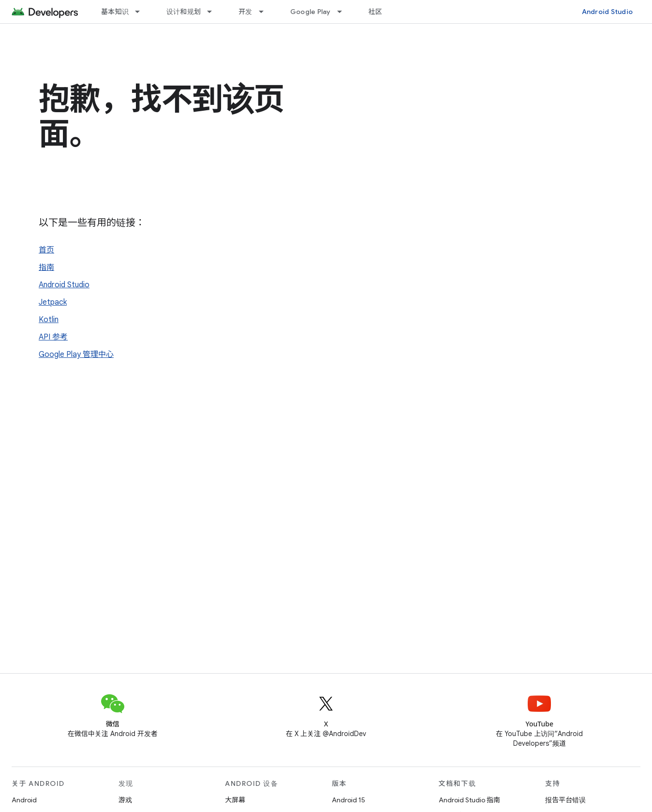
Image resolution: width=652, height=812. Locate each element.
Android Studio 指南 (469, 800)
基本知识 (115, 12)
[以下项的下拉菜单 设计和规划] (214, 12)
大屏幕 (235, 800)
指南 (46, 267)
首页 (46, 250)
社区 (376, 12)
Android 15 (348, 800)
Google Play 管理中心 (76, 354)
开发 (245, 12)
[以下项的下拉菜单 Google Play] (344, 12)
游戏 (125, 800)
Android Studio (608, 12)
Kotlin (49, 320)
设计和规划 (184, 12)
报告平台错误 (565, 800)
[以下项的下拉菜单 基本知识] (142, 12)
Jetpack (53, 302)
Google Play (311, 12)
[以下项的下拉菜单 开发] (266, 12)
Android (24, 800)
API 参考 (53, 337)
